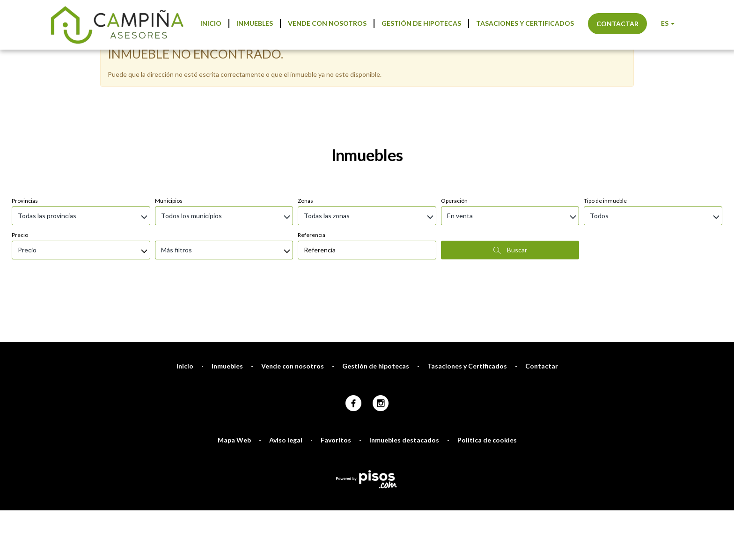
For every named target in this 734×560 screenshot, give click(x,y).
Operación (454, 201)
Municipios (169, 201)
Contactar (617, 24)
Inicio (211, 23)
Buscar (510, 250)
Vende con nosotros (327, 23)
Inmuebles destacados (404, 440)
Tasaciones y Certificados (525, 23)
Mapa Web (234, 440)
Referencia (312, 235)
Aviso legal (286, 440)
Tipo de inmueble (605, 201)
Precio (20, 235)
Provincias (25, 201)
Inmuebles (255, 23)
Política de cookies (487, 440)
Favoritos (336, 440)
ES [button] (668, 23)
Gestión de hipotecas (421, 23)
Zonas (305, 201)
